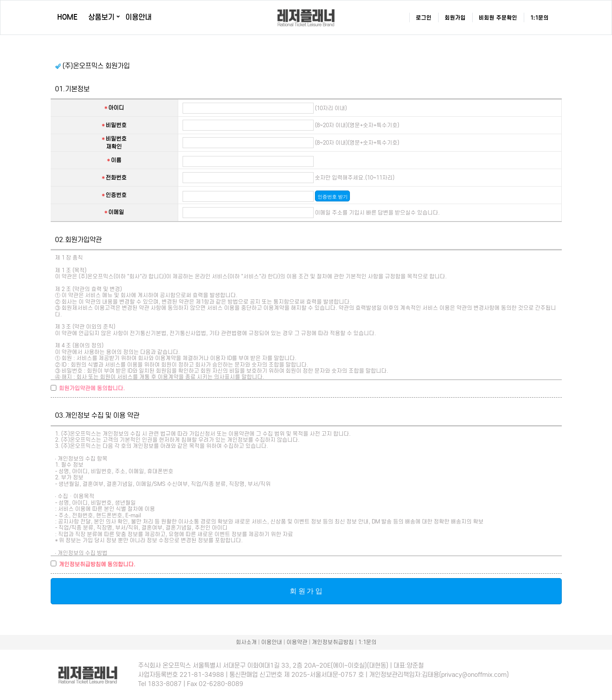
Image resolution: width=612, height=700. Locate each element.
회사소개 (246, 642)
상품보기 (101, 17)
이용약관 (297, 642)
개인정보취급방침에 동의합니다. (97, 564)
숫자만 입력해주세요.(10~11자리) (354, 178)
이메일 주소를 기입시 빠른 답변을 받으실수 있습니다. (377, 213)
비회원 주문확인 (498, 18)
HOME (67, 17)
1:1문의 (539, 18)
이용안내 (138, 17)
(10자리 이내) (330, 108)
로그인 (424, 18)
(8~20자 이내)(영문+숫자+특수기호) (356, 125)
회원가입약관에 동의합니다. (92, 388)
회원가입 (455, 18)
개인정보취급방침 (333, 642)
